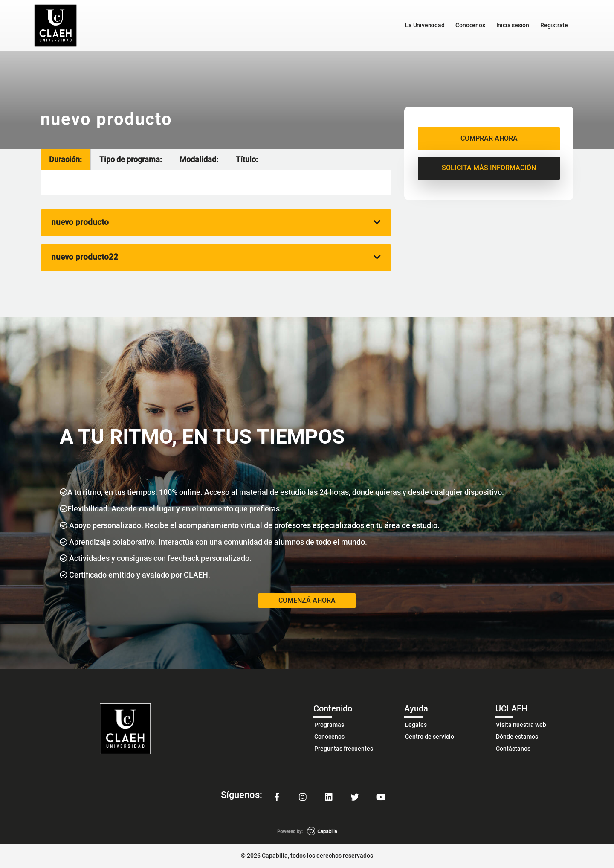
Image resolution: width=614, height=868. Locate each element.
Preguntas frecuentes (344, 749)
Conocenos (329, 736)
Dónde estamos (517, 736)
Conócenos (470, 25)
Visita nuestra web (521, 724)
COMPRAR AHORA (489, 138)
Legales (416, 724)
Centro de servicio (430, 736)
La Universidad (425, 25)
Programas (329, 724)
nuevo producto (216, 222)
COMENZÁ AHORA (307, 600)
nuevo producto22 (216, 257)
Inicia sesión (513, 25)
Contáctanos (513, 749)
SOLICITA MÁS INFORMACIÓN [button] (489, 168)
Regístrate (554, 25)
